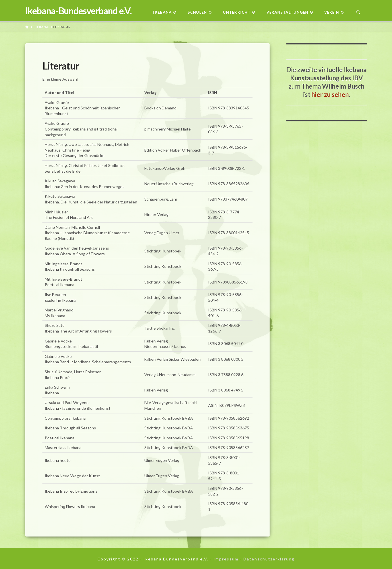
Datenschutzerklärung (269, 559)
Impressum (226, 559)
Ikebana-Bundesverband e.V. (78, 11)
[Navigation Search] (358, 11)
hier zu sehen (330, 94)
